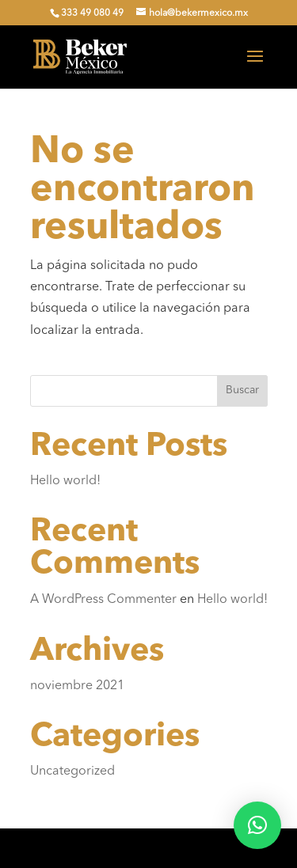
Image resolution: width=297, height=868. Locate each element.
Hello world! (65, 481)
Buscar (242, 390)
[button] (257, 825)
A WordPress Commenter (103, 600)
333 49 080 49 (92, 13)
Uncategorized (72, 771)
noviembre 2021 (77, 686)
